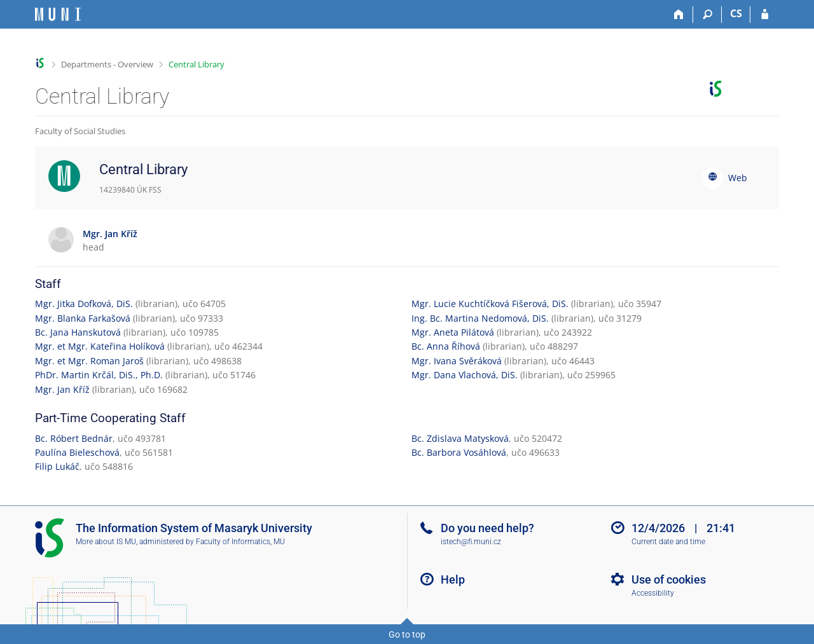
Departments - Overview (107, 64)
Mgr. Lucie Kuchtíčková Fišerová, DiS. (490, 304)
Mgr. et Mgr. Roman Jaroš (89, 361)
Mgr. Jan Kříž (62, 389)
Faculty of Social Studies (80, 131)
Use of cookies (669, 579)
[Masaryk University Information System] (58, 14)
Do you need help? (487, 528)
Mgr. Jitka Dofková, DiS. (84, 304)
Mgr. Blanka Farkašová (83, 318)
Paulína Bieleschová (77, 452)
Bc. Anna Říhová (446, 346)
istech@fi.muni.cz (471, 542)
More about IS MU (106, 542)
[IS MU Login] (765, 15)
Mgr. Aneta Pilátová (453, 332)
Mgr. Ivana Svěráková (457, 361)
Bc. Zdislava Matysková (460, 438)
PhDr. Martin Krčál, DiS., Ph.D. (99, 375)
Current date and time (668, 542)
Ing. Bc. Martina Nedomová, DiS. (480, 318)
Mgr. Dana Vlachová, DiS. (465, 375)
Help (453, 579)
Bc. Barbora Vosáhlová (459, 452)
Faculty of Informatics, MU (240, 542)
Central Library (197, 64)
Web (738, 178)
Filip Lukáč (57, 466)
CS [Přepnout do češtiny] (736, 13)
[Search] (707, 15)
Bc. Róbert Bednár (74, 438)
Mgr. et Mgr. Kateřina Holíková (100, 346)
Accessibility (653, 593)
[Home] (679, 15)
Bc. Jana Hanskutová (78, 332)
